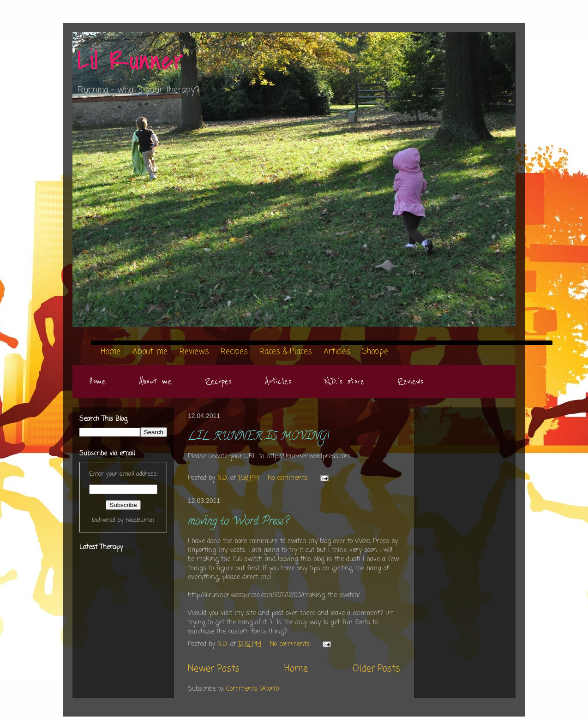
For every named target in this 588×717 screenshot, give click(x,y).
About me (155, 382)
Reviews (410, 382)
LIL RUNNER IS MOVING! (258, 437)
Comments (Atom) (253, 689)
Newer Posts (214, 669)
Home (97, 382)
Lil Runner (130, 61)
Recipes (218, 382)
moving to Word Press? (238, 522)
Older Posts (376, 669)
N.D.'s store (344, 382)
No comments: (289, 478)
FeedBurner (140, 520)
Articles (278, 382)
